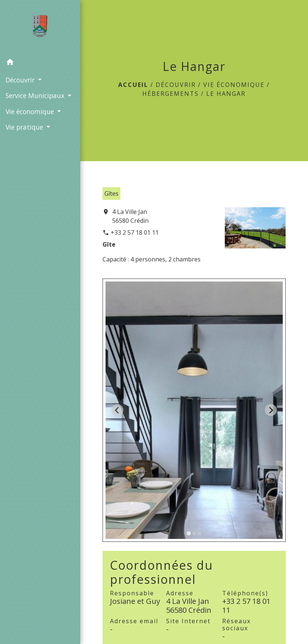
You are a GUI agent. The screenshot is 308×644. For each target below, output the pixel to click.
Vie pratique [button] (25, 127)
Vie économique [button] (31, 111)
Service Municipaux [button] (36, 95)
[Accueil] (40, 27)
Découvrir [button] (21, 80)
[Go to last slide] (117, 410)
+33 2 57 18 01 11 (135, 232)
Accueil (133, 85)
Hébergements (171, 94)
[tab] (189, 533)
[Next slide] (271, 410)
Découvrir (176, 85)
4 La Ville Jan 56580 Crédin (130, 216)
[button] (40, 63)
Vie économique (234, 85)
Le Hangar (226, 94)
